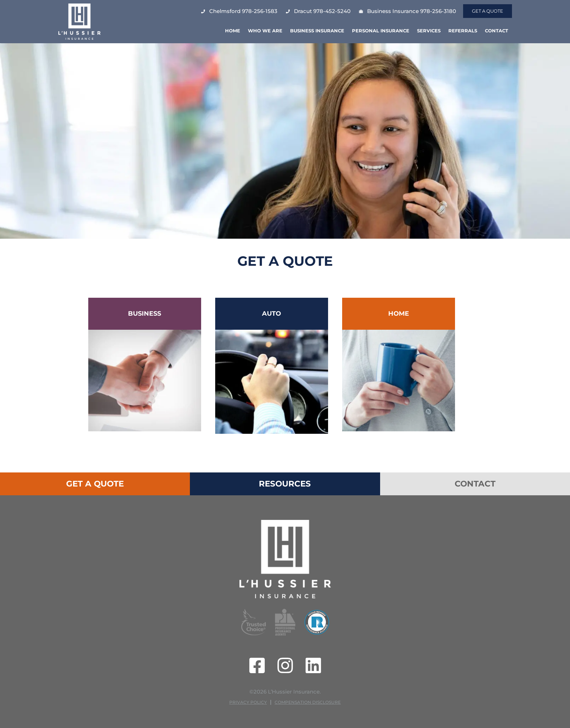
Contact (497, 31)
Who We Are (265, 31)
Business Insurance (317, 31)
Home (233, 31)
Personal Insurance (381, 31)
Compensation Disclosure (308, 702)
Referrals (463, 31)
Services (429, 31)
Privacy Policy (248, 702)
